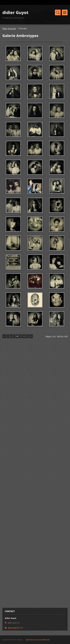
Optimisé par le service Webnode (38, 640)
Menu (65, 12)
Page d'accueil (9, 29)
